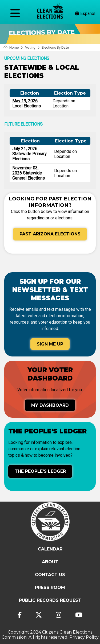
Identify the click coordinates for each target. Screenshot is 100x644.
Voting (30, 47)
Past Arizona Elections (50, 234)
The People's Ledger (40, 471)
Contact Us (50, 575)
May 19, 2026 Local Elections (27, 103)
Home (11, 47)
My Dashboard (50, 405)
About (50, 562)
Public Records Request (50, 600)
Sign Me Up (50, 344)
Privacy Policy (84, 637)
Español (85, 13)
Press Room (50, 587)
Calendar (50, 549)
